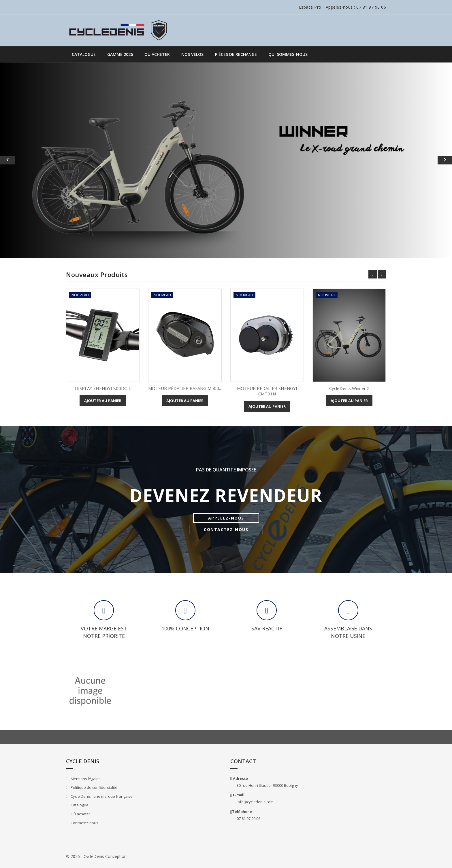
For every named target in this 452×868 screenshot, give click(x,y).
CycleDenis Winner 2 (349, 388)
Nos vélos (192, 54)
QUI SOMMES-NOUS (288, 54)
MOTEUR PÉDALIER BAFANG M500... (185, 388)
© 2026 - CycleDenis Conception (96, 856)
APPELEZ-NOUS (226, 518)
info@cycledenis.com (255, 802)
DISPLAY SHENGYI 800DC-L (103, 388)
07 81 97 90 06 (371, 7)
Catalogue (84, 54)
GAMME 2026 (120, 54)
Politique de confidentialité (94, 787)
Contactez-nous (84, 823)
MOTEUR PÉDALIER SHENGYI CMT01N (267, 391)
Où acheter (157, 54)
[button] (34, 160)
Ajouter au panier (103, 401)
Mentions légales (85, 779)
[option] (226, 160)
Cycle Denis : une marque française (101, 796)
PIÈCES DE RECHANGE (236, 54)
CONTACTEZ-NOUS (226, 529)
